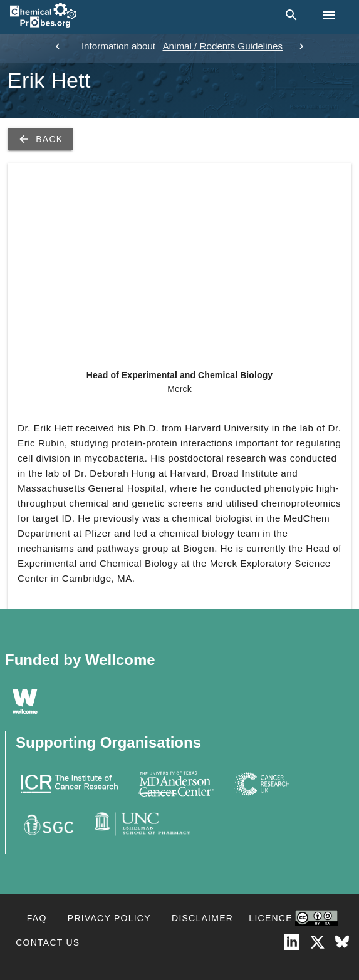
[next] (301, 46)
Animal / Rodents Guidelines (222, 46)
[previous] (58, 46)
